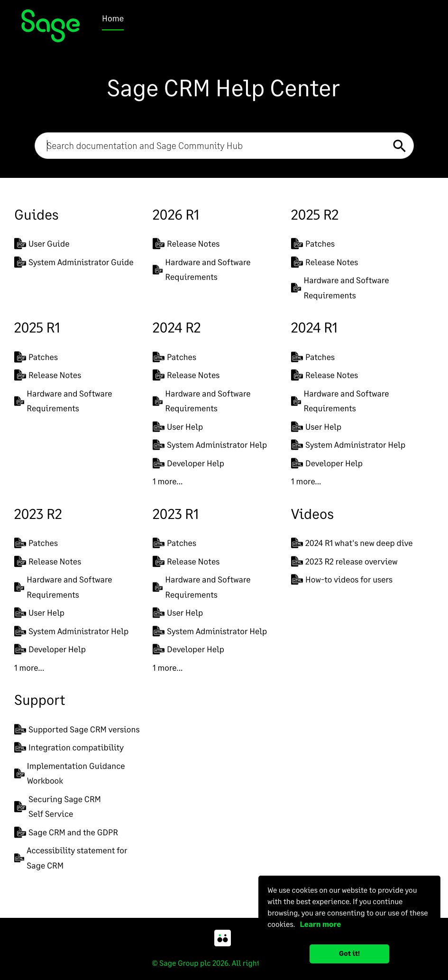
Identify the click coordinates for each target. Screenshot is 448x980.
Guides (36, 214)
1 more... (168, 481)
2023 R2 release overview (344, 561)
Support (40, 700)
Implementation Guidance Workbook (70, 773)
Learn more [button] (319, 924)
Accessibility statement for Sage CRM (71, 858)
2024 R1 (314, 327)
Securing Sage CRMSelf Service (58, 806)
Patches (313, 244)
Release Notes (186, 244)
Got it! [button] (349, 954)
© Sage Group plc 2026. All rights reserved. (224, 963)
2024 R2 (177, 327)
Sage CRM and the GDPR (66, 832)
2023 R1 (176, 514)
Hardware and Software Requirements (202, 269)
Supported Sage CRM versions (77, 729)
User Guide (42, 244)
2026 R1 (176, 214)
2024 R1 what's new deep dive (352, 543)
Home (113, 18)
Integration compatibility (69, 747)
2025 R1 (37, 327)
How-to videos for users (342, 579)
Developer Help (188, 463)
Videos (312, 514)
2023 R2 (38, 514)
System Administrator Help (210, 445)
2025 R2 (315, 214)
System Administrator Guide (74, 262)
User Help (178, 427)
